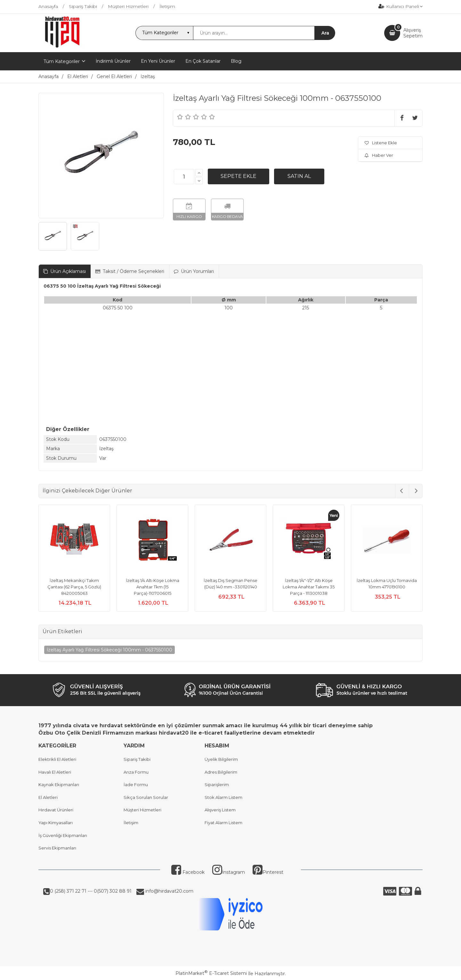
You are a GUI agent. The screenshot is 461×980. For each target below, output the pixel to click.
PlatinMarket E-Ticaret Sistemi (211, 973)
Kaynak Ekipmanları (59, 785)
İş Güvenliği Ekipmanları (63, 835)
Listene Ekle (381, 143)
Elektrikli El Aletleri (57, 759)
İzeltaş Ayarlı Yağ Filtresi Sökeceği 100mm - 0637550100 (109, 650)
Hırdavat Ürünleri (56, 810)
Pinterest (268, 872)
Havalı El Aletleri (55, 772)
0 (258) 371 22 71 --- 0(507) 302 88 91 (91, 891)
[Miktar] (184, 177)
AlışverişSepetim (413, 33)
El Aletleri (48, 797)
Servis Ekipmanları (57, 848)
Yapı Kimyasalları (56, 823)
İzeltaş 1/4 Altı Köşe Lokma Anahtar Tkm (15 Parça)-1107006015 (153, 587)
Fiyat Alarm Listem (223, 823)
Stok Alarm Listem (223, 797)
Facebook (188, 872)
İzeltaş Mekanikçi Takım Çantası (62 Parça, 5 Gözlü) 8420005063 (74, 587)
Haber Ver (379, 155)
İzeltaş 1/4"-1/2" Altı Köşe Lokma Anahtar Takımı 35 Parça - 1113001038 (309, 587)
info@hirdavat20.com (169, 891)
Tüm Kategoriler (62, 61)
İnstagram (229, 872)
